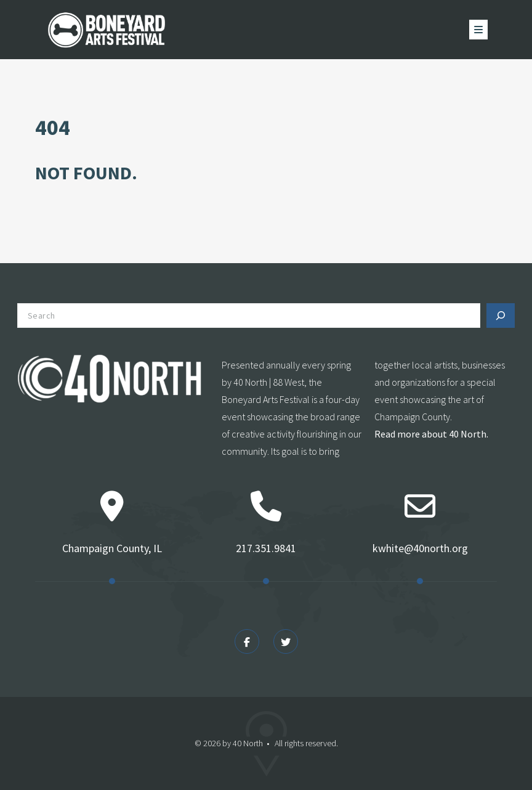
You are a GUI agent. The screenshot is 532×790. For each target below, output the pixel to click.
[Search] (501, 316)
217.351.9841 (266, 548)
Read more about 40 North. (431, 434)
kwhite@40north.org (420, 548)
